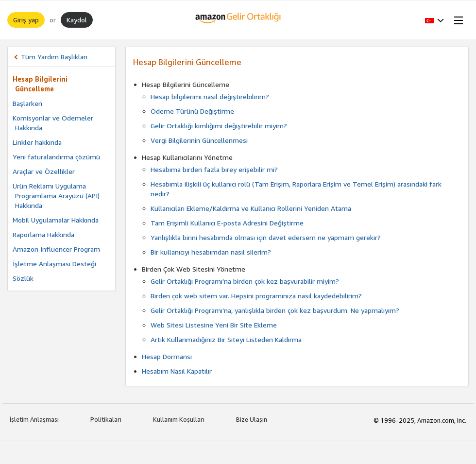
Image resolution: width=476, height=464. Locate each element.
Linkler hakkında (37, 142)
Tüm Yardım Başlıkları (54, 57)
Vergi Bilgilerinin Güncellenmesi (199, 140)
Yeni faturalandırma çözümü (56, 157)
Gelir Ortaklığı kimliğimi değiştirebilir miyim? (219, 126)
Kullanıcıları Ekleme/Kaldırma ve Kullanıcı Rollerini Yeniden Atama (251, 208)
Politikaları (106, 419)
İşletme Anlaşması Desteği (54, 264)
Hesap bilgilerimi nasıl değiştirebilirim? (210, 96)
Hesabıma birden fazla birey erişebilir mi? (214, 169)
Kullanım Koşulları (179, 419)
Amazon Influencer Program (56, 249)
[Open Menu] (457, 20)
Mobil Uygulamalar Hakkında (56, 220)
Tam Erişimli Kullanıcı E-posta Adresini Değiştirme (227, 223)
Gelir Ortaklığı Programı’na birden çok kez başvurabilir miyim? (245, 281)
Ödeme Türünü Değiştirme (192, 111)
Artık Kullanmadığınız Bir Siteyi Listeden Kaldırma (226, 339)
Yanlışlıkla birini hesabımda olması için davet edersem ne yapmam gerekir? (266, 237)
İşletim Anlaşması (34, 419)
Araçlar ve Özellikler (44, 171)
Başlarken (27, 103)
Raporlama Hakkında (43, 234)
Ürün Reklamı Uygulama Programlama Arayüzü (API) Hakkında (56, 196)
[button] (434, 20)
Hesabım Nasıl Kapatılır (177, 371)
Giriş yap (26, 20)
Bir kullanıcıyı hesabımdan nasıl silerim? (211, 252)
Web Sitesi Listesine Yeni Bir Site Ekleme (214, 325)
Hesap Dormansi (167, 356)
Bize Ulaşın (252, 419)
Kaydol (77, 20)
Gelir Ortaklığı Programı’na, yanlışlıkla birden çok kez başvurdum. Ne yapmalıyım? (275, 310)
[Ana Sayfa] (238, 20)
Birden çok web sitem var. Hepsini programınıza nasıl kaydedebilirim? (256, 296)
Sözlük (23, 278)
